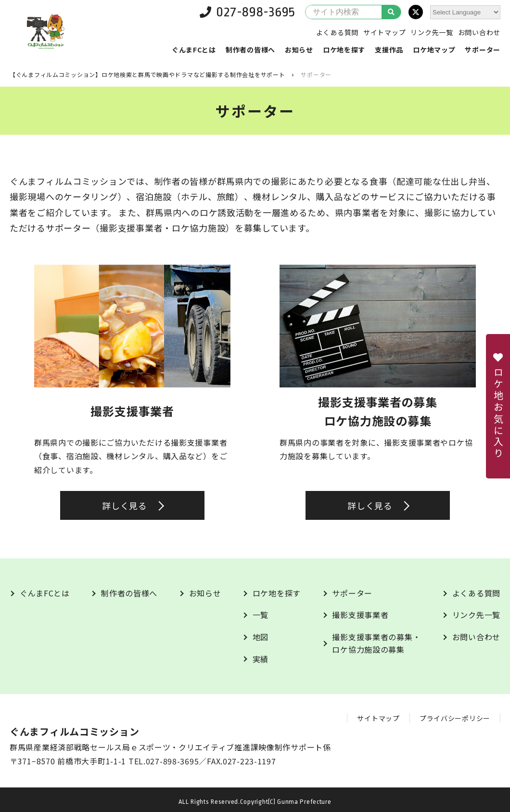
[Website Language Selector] (465, 12)
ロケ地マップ (434, 50)
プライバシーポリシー (455, 718)
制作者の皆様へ (250, 50)
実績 (261, 659)
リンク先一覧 (432, 32)
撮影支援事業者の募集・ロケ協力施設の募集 (376, 643)
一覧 (261, 615)
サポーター (483, 50)
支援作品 (389, 50)
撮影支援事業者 (360, 615)
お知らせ (299, 50)
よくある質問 (337, 32)
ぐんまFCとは (194, 50)
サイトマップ (384, 32)
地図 (261, 637)
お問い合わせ (479, 32)
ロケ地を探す (344, 50)
